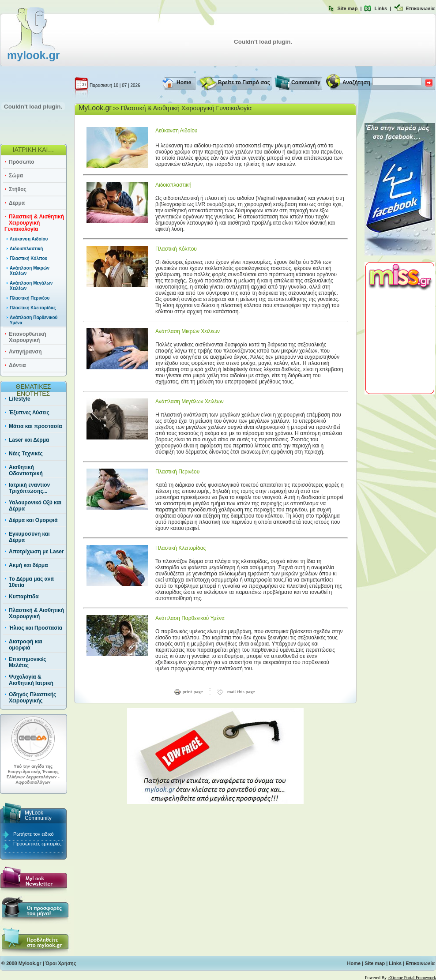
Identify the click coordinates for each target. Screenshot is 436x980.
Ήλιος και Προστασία (36, 628)
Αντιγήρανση (25, 352)
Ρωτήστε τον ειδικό (34, 834)
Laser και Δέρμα (29, 440)
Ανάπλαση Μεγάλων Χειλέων (190, 402)
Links (381, 8)
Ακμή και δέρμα (28, 565)
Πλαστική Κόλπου (28, 258)
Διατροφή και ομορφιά (26, 645)
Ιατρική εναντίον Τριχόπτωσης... (29, 488)
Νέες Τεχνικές (26, 454)
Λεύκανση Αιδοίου (29, 239)
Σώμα (16, 176)
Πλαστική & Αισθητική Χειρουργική (36, 613)
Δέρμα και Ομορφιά (33, 520)
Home (184, 83)
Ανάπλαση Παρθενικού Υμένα (190, 618)
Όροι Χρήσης (61, 963)
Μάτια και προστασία (36, 426)
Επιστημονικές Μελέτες (27, 662)
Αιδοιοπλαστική (26, 249)
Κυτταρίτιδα (24, 597)
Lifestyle (20, 399)
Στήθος (18, 189)
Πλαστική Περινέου (30, 298)
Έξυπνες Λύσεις (29, 413)
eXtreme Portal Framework (412, 978)
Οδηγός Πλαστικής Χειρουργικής (32, 698)
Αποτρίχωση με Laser (36, 552)
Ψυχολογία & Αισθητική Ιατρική (31, 680)
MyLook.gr (95, 108)
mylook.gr (33, 55)
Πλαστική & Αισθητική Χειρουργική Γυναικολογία (34, 223)
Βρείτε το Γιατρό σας (244, 83)
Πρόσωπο (22, 162)
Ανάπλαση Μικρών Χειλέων (188, 331)
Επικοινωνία (420, 8)
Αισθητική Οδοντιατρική (26, 470)
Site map (348, 8)
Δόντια (17, 365)
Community (306, 83)
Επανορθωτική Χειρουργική (28, 337)
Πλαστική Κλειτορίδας (33, 308)
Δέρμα (17, 203)
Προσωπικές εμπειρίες (37, 844)
